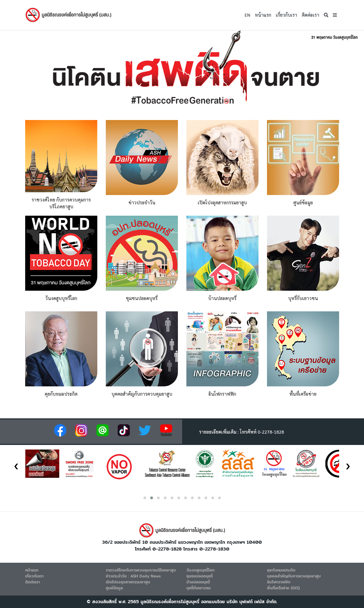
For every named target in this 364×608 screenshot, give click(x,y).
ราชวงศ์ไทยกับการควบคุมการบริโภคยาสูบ (141, 570)
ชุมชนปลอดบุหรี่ (200, 576)
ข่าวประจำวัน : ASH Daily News (133, 576)
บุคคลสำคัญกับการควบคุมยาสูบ (294, 576)
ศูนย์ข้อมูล (114, 588)
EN (247, 15)
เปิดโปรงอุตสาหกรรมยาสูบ (128, 582)
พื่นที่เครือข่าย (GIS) (283, 588)
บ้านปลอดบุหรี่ (198, 582)
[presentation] (16, 464)
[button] (335, 15)
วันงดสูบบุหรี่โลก (201, 570)
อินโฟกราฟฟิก (279, 582)
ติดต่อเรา (311, 15)
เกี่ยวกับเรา (287, 15)
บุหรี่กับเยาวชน (199, 588)
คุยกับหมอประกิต (281, 570)
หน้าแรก (263, 15)
